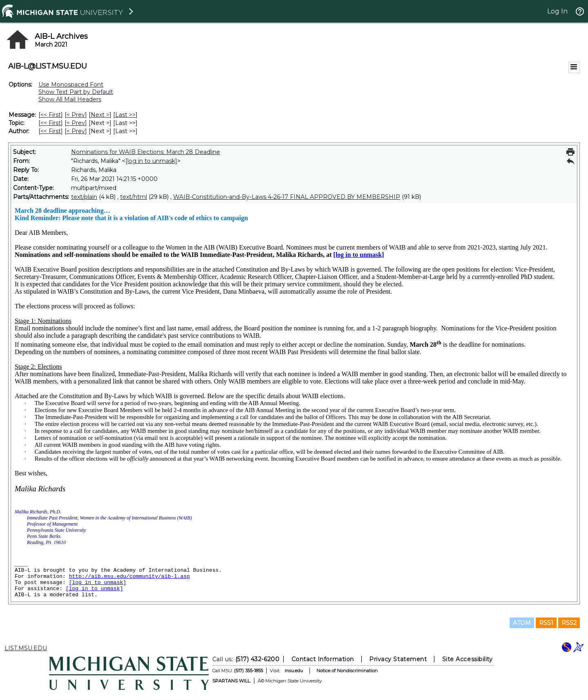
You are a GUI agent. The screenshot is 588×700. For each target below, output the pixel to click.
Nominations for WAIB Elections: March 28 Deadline (146, 152)
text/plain (84, 197)
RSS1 (546, 623)
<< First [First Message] (51, 115)
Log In (557, 11)
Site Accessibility (468, 659)
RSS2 (569, 623)
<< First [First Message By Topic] (51, 123)
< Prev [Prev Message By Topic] (76, 123)
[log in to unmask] (151, 161)
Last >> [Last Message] (125, 115)
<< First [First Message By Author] (51, 131)
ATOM (522, 623)
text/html (134, 197)
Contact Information (323, 659)
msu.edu (294, 671)
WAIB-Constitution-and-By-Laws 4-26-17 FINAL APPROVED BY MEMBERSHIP (287, 197)
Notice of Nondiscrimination (347, 671)
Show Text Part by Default (76, 92)
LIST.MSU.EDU (26, 648)
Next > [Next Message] (100, 115)
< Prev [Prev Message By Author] (76, 131)
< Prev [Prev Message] (76, 115)
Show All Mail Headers (70, 99)
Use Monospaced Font (71, 85)
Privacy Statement (398, 659)
